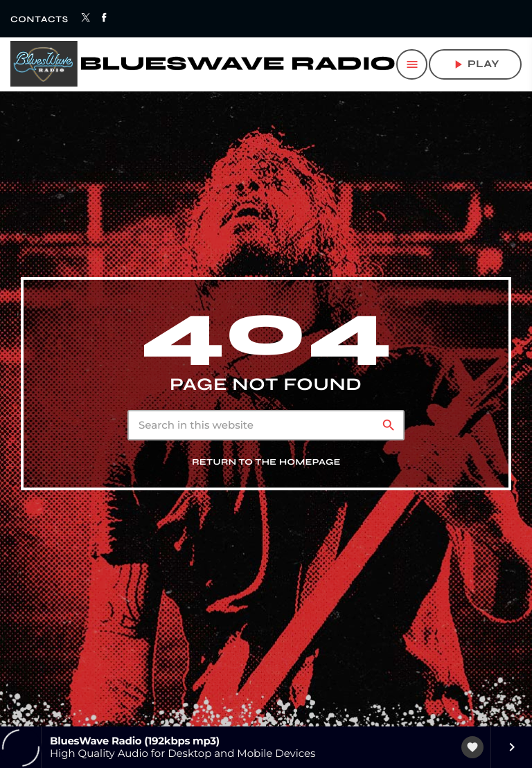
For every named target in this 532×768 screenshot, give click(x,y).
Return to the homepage (266, 477)
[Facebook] (105, 19)
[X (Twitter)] (86, 19)
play (475, 64)
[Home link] (203, 64)
